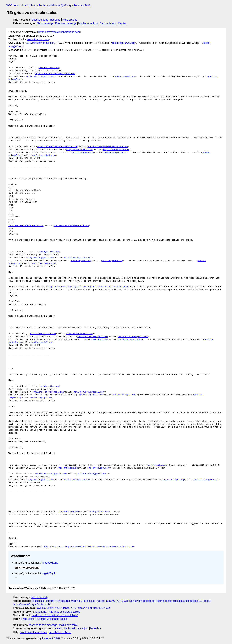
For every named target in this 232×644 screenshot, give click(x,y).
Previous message (66, 23)
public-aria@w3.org (43, 155)
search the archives (60, 632)
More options (70, 20)
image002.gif (48, 573)
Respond (55, 20)
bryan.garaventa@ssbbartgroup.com (59, 32)
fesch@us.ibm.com (38, 39)
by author (96, 628)
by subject (82, 628)
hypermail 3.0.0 (51, 638)
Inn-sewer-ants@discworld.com (26, 226)
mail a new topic (68, 625)
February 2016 (82, 6)
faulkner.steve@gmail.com (93, 337)
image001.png (50, 563)
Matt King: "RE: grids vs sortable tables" (58, 612)
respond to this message (43, 625)
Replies (122, 23)
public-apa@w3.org (60, 6)
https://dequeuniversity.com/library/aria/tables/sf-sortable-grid (88, 287)
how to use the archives (34, 632)
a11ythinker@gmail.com (40, 43)
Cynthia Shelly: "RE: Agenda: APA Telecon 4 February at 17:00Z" (74, 608)
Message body (40, 20)
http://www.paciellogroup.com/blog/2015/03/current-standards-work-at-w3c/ (89, 547)
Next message (45, 23)
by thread (70, 628)
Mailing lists (29, 6)
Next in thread (108, 23)
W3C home (13, 6)
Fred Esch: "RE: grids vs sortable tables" (55, 615)
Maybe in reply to (88, 23)
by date (58, 628)
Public (42, 6)
